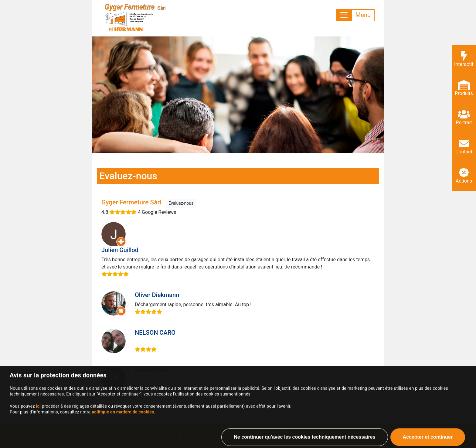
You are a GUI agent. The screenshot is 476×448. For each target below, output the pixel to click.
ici (38, 423)
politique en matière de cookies (123, 429)
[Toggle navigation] (355, 15)
